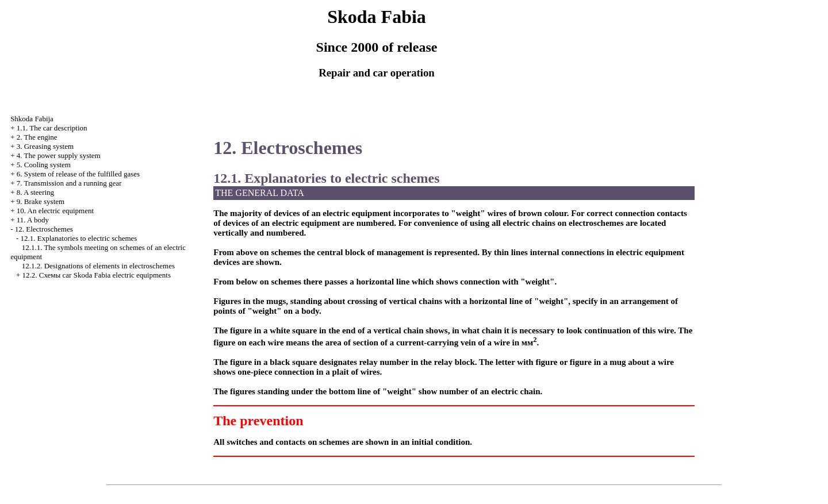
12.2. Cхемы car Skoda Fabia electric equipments (96, 275)
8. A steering (35, 192)
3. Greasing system (45, 146)
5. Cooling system (44, 165)
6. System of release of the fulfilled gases (78, 174)
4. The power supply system (59, 155)
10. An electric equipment (55, 211)
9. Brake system (41, 201)
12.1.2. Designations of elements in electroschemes (98, 266)
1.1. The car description (52, 128)
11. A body (33, 220)
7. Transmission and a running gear (69, 183)
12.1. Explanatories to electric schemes (78, 238)
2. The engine (37, 137)
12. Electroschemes (44, 229)
